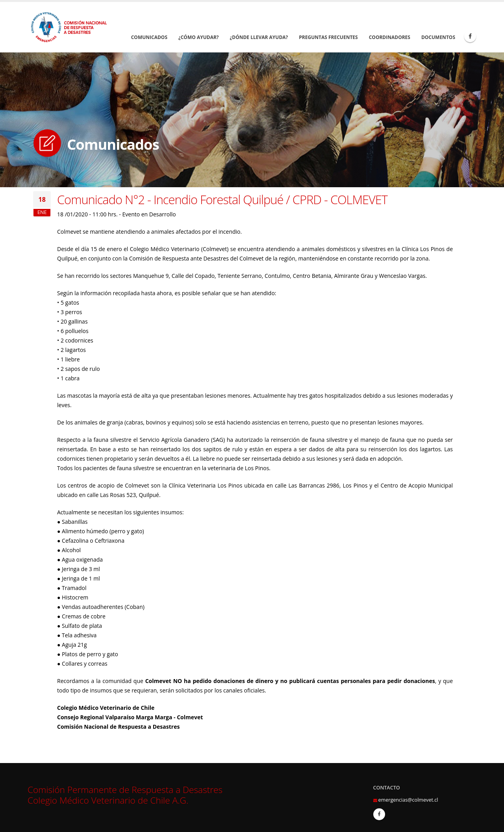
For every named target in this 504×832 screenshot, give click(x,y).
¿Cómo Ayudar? (199, 37)
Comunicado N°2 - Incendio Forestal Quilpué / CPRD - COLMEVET (222, 199)
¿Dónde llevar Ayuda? (259, 37)
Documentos (438, 37)
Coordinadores (390, 37)
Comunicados (149, 37)
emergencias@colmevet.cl (408, 800)
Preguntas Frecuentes (328, 37)
